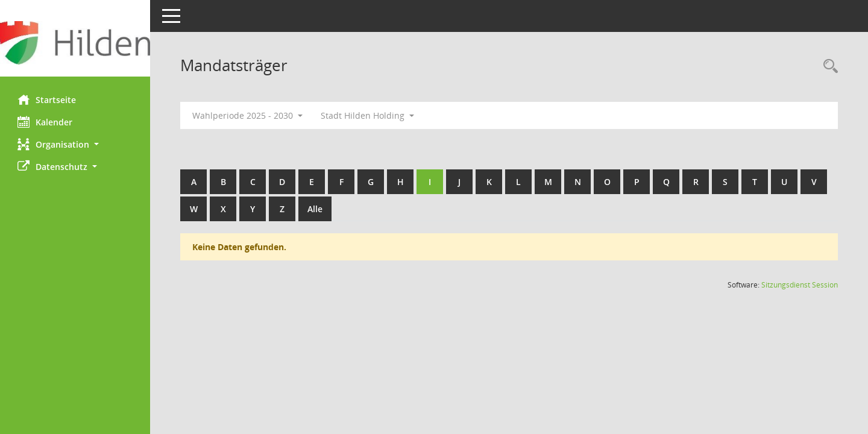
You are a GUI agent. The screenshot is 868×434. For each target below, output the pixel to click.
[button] (75, 144)
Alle (316, 209)
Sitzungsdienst (800, 285)
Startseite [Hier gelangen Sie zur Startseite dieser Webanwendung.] (47, 99)
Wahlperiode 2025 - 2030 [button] (248, 115)
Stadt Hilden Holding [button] (368, 115)
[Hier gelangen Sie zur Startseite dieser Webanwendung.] (75, 43)
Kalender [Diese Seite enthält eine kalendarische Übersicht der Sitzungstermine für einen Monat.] (46, 122)
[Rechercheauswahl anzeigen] (828, 67)
